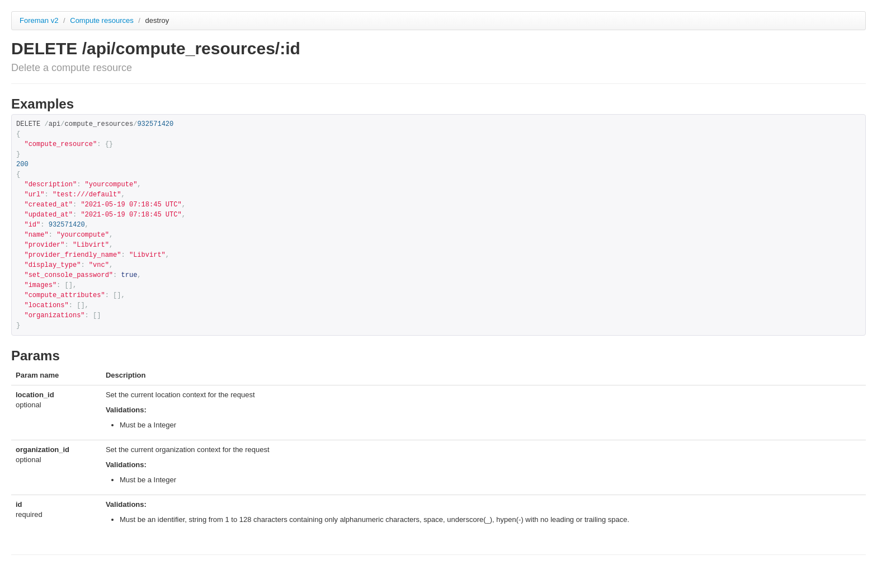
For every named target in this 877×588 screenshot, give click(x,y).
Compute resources (103, 20)
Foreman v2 (39, 20)
